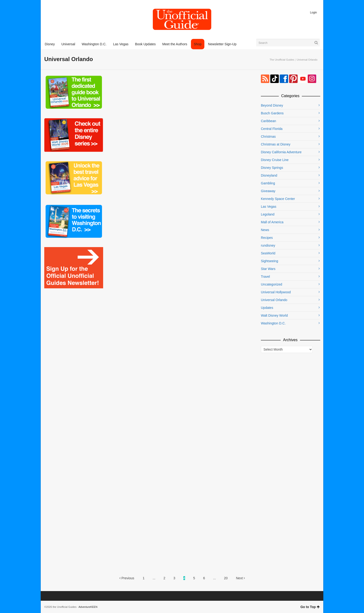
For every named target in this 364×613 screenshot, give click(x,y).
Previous (127, 578)
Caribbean (269, 121)
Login (313, 12)
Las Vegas (269, 207)
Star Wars (268, 269)
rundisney (268, 245)
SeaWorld (268, 253)
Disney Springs (272, 168)
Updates (267, 308)
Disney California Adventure (281, 152)
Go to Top (310, 607)
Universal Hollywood (276, 292)
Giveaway (268, 191)
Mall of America (272, 222)
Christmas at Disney (276, 144)
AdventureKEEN (88, 607)
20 (226, 578)
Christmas (268, 137)
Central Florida (272, 129)
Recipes (267, 238)
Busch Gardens (272, 113)
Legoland (268, 214)
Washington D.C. (273, 323)
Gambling (268, 183)
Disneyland (269, 175)
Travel (265, 277)
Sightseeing (269, 261)
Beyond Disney (272, 105)
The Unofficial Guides (282, 60)
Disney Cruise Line (275, 160)
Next (240, 578)
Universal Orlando (274, 300)
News (265, 230)
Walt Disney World (274, 315)
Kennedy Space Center (278, 199)
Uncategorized (271, 284)
